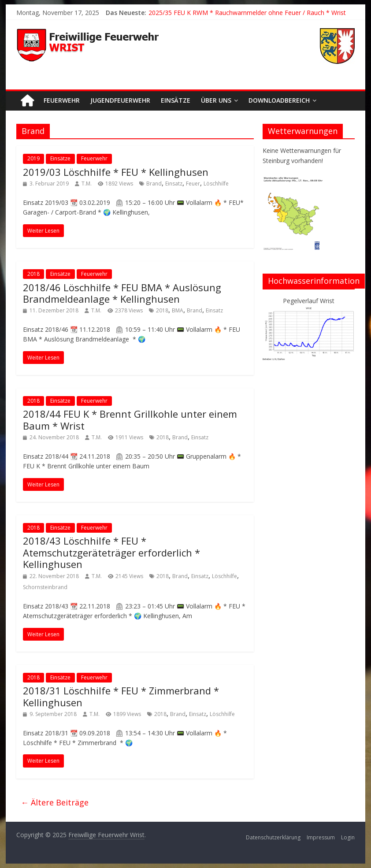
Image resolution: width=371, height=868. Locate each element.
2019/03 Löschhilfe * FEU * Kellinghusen (116, 172)
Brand (154, 184)
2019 (33, 158)
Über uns (216, 100)
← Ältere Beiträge (55, 802)
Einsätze (176, 100)
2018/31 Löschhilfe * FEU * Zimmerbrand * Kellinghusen (121, 696)
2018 (33, 274)
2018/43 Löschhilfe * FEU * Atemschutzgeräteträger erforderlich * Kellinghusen (111, 552)
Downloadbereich (279, 100)
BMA (178, 310)
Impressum (321, 837)
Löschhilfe (216, 184)
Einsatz (174, 184)
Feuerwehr (62, 100)
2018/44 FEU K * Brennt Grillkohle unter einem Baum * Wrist (130, 419)
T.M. (87, 184)
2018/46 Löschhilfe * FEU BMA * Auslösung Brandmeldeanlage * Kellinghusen (122, 293)
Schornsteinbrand (45, 587)
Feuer (193, 184)
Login (348, 837)
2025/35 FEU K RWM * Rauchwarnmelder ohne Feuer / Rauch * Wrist (247, 13)
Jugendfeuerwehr (120, 100)
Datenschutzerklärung (273, 837)
